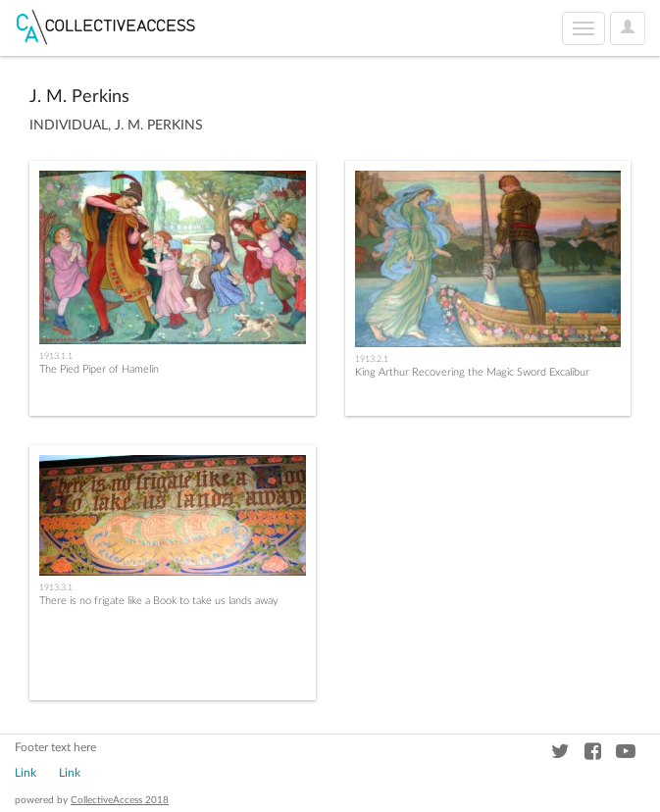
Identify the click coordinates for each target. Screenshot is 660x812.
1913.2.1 (372, 359)
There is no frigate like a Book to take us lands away (159, 601)
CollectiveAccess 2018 (120, 800)
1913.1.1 (56, 356)
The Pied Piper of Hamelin (99, 369)
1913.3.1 (56, 587)
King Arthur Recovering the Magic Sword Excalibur (472, 372)
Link (25, 773)
